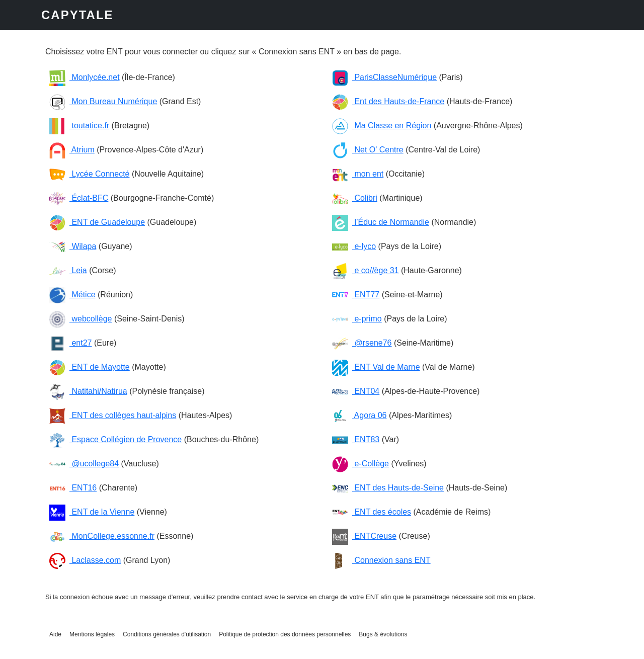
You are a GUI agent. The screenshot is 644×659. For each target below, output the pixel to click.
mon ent (358, 174)
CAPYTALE (77, 15)
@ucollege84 (84, 464)
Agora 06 (359, 415)
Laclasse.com (85, 560)
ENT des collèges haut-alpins (113, 415)
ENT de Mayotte (90, 367)
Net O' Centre (368, 150)
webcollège (81, 319)
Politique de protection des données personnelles (285, 634)
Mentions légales (92, 634)
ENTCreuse (364, 536)
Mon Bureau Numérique (103, 101)
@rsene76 (362, 343)
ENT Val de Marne (376, 367)
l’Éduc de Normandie (381, 222)
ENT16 (73, 488)
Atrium (72, 150)
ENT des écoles (372, 512)
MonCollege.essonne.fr (102, 536)
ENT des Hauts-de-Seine (388, 488)
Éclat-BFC (79, 198)
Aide (55, 634)
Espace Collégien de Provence (115, 439)
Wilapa (73, 246)
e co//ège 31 (366, 270)
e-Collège (360, 464)
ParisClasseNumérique (384, 77)
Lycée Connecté (89, 174)
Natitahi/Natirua (88, 391)
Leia (68, 270)
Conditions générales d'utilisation (167, 634)
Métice (72, 295)
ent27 (70, 343)
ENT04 (356, 391)
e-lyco (354, 246)
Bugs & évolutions (383, 634)
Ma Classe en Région (382, 126)
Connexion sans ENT (381, 560)
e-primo (357, 319)
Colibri (355, 198)
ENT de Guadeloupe (97, 222)
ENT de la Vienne (92, 512)
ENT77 (356, 295)
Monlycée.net (85, 77)
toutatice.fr (79, 126)
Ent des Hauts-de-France (388, 101)
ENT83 (356, 439)
